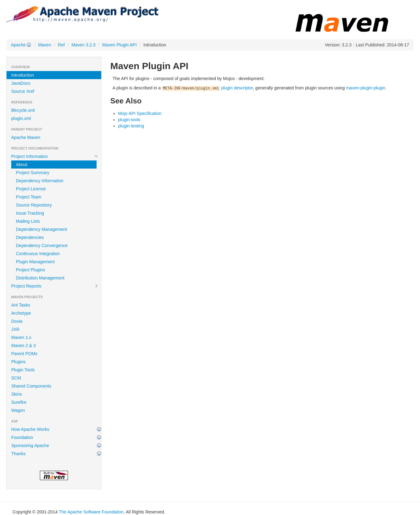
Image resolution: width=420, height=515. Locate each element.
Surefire (19, 402)
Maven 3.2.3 (83, 45)
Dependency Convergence (42, 246)
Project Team (29, 197)
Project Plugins (30, 270)
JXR (15, 329)
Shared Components (31, 386)
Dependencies (30, 237)
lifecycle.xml (23, 110)
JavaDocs (21, 83)
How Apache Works (30, 429)
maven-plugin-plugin (365, 88)
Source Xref (23, 91)
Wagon (18, 410)
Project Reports (55, 286)
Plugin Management (35, 262)
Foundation (22, 437)
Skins (17, 394)
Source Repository (34, 205)
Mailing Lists (28, 221)
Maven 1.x (21, 337)
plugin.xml (21, 118)
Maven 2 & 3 (24, 346)
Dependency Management (41, 229)
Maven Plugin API (119, 45)
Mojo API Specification (140, 113)
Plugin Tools (23, 370)
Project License (31, 189)
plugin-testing (131, 126)
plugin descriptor (208, 88)
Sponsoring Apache (30, 446)
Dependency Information (40, 181)
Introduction (23, 75)
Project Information (55, 156)
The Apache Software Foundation (91, 512)
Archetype (21, 313)
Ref (61, 45)
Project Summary (33, 173)
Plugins (18, 362)
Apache (18, 45)
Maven (45, 45)
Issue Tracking (30, 213)
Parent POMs (24, 354)
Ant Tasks (21, 305)
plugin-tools (129, 120)
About (22, 165)
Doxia (17, 321)
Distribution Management (40, 278)
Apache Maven (26, 137)
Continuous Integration (38, 254)
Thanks (18, 454)
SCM (16, 378)
